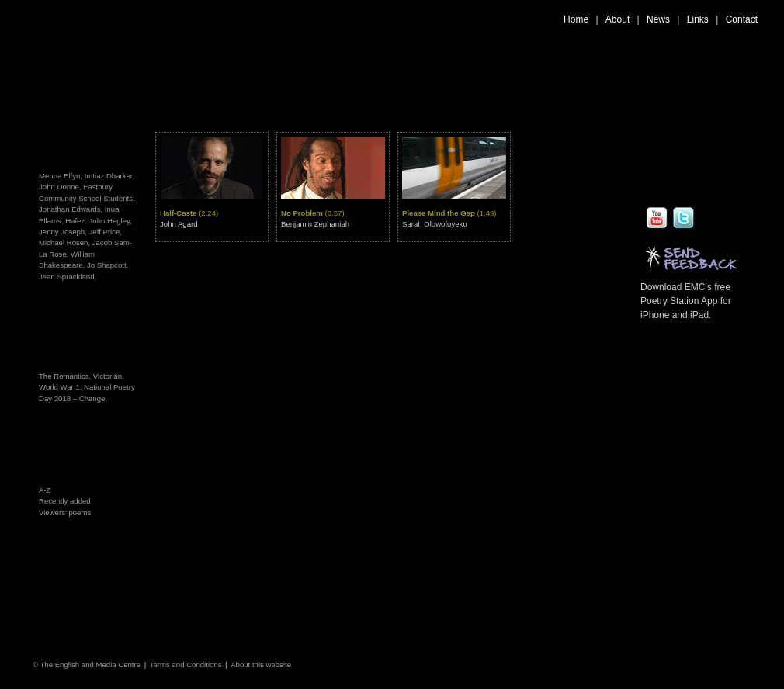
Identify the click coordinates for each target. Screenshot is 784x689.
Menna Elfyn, (61, 176)
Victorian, (109, 376)
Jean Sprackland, (68, 277)
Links (698, 19)
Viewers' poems (65, 512)
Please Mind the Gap (449, 213)
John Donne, (60, 187)
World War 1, (61, 387)
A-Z (45, 490)
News (658, 19)
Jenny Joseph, (63, 232)
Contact (742, 19)
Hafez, (76, 221)
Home (576, 19)
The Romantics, (66, 376)
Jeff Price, (106, 232)
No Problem (313, 213)
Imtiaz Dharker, (110, 176)
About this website (261, 665)
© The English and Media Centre (87, 665)
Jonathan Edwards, (71, 209)
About (617, 19)
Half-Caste (189, 213)
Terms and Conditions (186, 665)
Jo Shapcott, (108, 265)
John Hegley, (111, 221)
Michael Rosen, (64, 242)
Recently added (65, 501)
